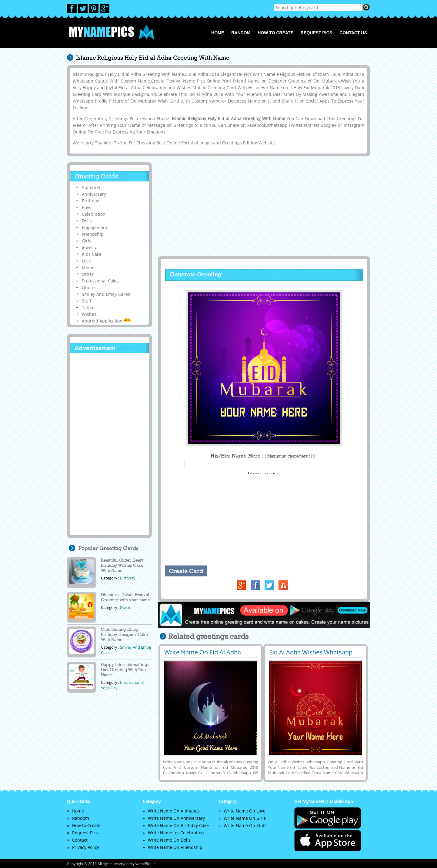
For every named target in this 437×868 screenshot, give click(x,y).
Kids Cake (92, 254)
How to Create (275, 33)
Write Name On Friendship (175, 847)
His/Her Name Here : (264, 456)
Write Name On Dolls (169, 840)
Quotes (89, 287)
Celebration (94, 214)
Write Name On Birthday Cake (178, 825)
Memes (89, 267)
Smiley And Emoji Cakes (106, 294)
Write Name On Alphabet (173, 811)
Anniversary (94, 194)
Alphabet (91, 187)
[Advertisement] (263, 206)
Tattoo (88, 307)
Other (88, 274)
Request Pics (316, 33)
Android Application (107, 321)
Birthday (90, 201)
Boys (87, 207)
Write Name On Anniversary (176, 818)
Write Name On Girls (245, 818)
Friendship (93, 234)
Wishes (89, 314)
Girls (87, 241)
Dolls (87, 221)
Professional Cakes (101, 281)
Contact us (353, 33)
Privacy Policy (86, 847)
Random (241, 33)
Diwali (125, 607)
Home (218, 33)
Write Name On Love (245, 811)
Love (86, 261)
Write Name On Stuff (245, 825)
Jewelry (89, 247)
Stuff (87, 301)
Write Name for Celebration (176, 833)
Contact (80, 840)
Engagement (95, 227)
